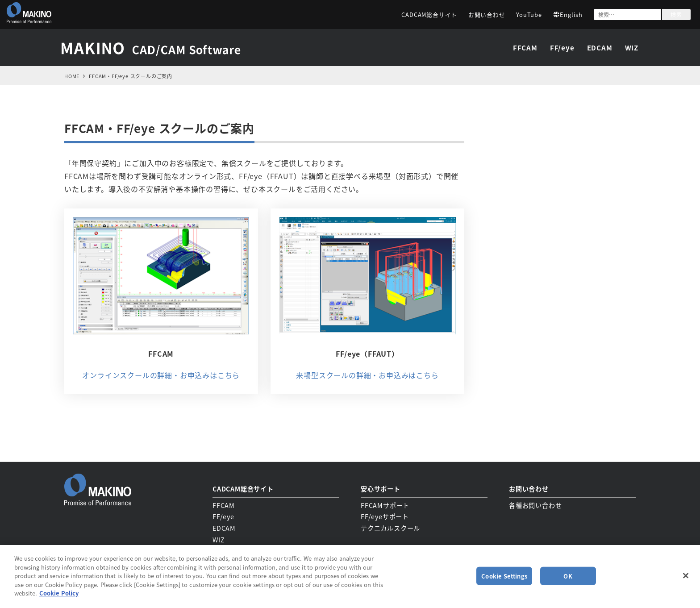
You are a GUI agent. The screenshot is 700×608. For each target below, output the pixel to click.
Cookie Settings (504, 576)
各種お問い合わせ (535, 504)
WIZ (219, 539)
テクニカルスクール (390, 527)
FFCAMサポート (385, 504)
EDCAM (224, 527)
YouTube (529, 15)
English (568, 15)
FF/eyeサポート (385, 516)
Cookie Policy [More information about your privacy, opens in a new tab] (59, 593)
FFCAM (224, 504)
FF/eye (223, 516)
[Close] (686, 575)
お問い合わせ (487, 15)
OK (568, 576)
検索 (676, 15)
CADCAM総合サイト (429, 15)
